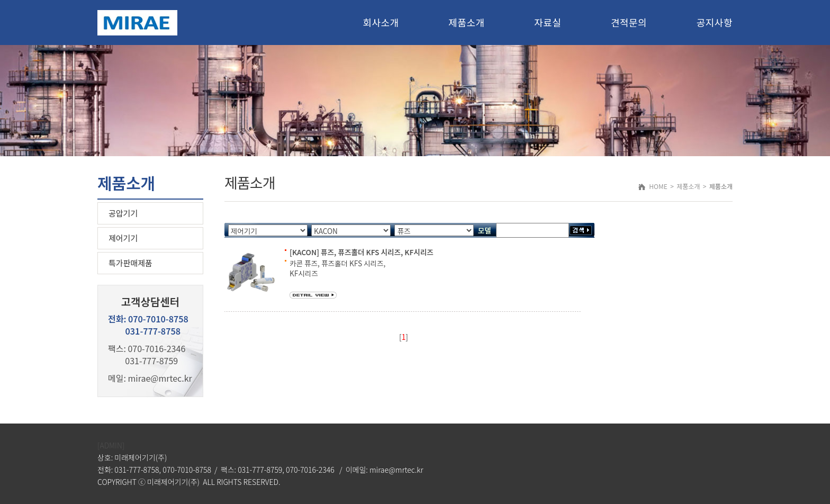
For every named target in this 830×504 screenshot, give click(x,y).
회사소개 (381, 22)
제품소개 (466, 22)
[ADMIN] (111, 445)
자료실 (548, 22)
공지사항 (715, 22)
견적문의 (629, 22)
